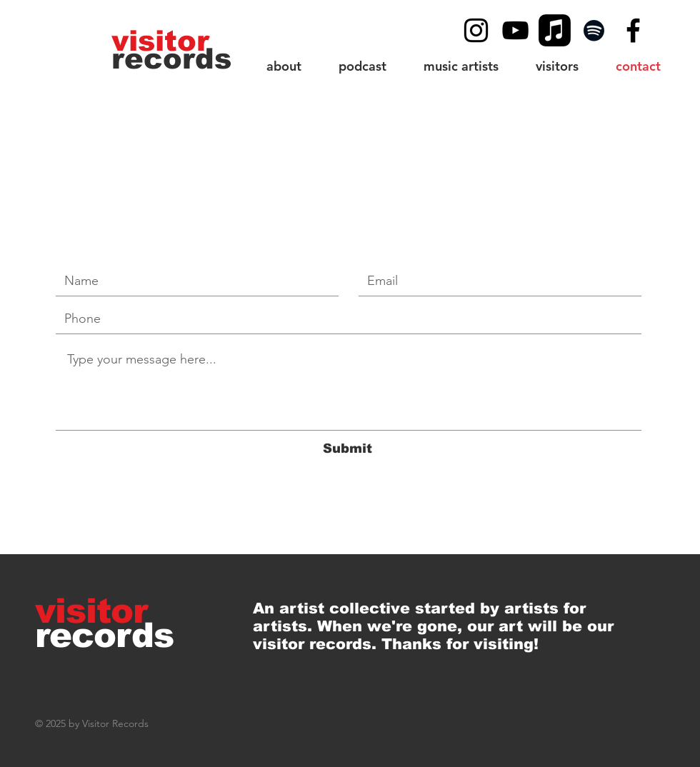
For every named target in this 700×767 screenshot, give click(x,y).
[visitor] (162, 41)
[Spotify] (594, 30)
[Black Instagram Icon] (476, 30)
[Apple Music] (555, 30)
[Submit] (347, 449)
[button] (557, 66)
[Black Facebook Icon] (633, 30)
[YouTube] (515, 30)
